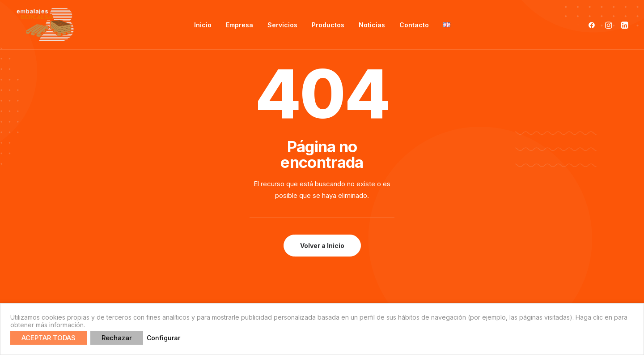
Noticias (372, 25)
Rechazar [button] (117, 338)
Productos (328, 25)
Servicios (282, 25)
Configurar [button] (163, 338)
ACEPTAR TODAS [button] (49, 338)
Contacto (414, 25)
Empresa (239, 25)
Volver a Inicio (322, 246)
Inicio (203, 25)
